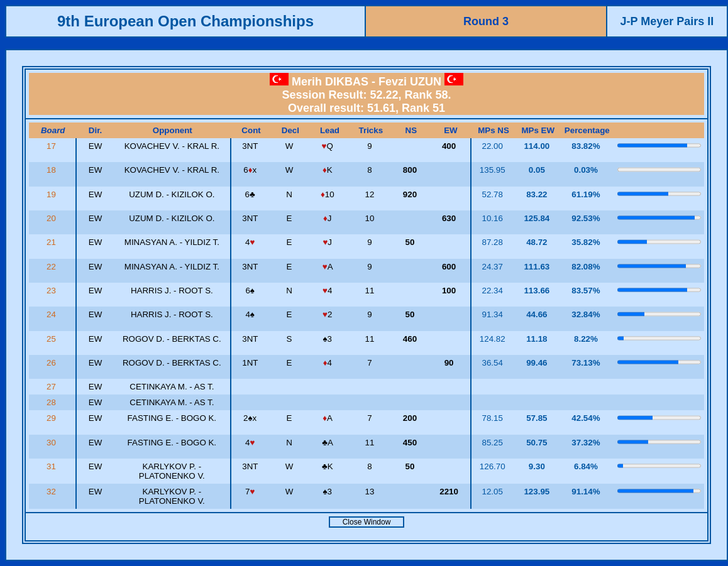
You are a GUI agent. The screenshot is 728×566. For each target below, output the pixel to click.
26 (52, 363)
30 (52, 443)
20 (52, 218)
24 (52, 314)
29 (52, 418)
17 (52, 146)
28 (52, 402)
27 (52, 387)
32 (52, 492)
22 (52, 267)
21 (52, 242)
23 (52, 291)
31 (52, 466)
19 (52, 194)
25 (52, 339)
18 (52, 170)
